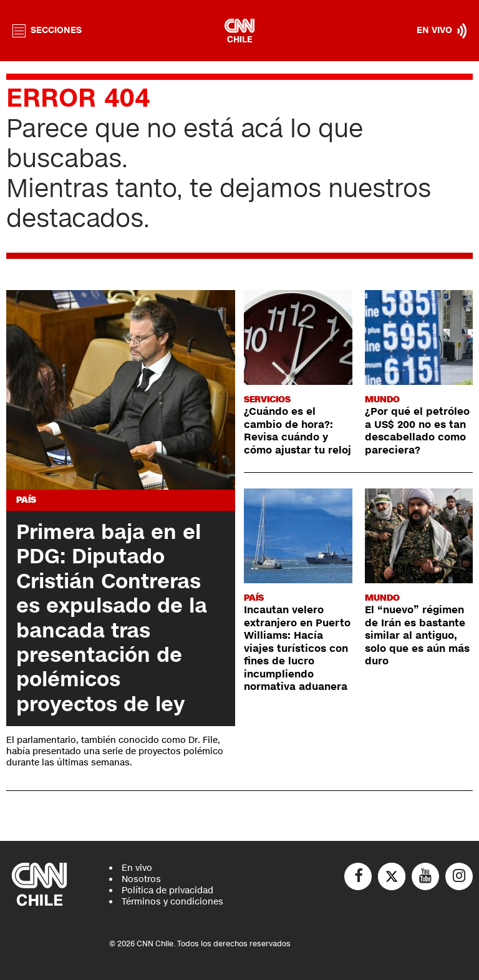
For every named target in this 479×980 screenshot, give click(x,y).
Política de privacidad (167, 890)
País (26, 500)
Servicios (267, 400)
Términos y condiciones (172, 902)
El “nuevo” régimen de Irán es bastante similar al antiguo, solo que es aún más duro (417, 636)
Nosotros (141, 879)
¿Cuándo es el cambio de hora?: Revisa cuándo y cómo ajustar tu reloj (298, 431)
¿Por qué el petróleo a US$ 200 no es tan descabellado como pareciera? (417, 431)
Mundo (382, 400)
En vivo (137, 868)
